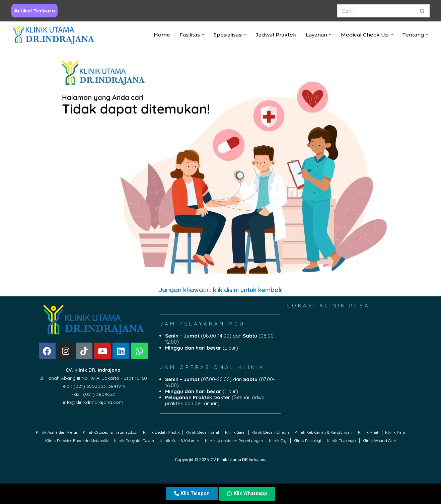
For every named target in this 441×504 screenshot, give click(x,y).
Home (162, 35)
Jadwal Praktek (276, 35)
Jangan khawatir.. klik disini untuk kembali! (221, 290)
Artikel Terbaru (34, 11)
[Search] (376, 11)
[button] (203, 35)
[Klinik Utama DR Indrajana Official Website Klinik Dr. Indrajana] (53, 35)
